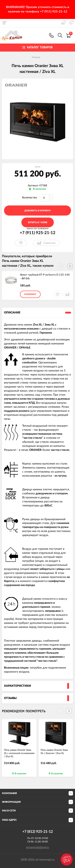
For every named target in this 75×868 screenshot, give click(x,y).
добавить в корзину (37, 211)
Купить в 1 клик (38, 222)
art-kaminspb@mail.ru (37, 847)
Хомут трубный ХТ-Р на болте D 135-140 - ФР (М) (45, 277)
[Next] (69, 711)
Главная (36, 57)
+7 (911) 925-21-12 (51, 35)
